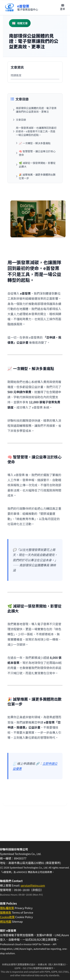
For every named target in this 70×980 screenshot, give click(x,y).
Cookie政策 (7, 917)
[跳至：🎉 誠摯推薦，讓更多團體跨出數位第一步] (36, 176)
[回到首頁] (21, 8)
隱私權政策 (7, 908)
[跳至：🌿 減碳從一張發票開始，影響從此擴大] (36, 165)
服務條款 (6, 912)
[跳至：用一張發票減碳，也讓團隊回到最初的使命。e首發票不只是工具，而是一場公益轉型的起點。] (35, 131)
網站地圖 (6, 921)
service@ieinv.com (33, 885)
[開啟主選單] (63, 7)
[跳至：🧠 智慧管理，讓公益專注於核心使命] (36, 153)
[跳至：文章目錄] (35, 120)
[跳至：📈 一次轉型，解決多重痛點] (36, 143)
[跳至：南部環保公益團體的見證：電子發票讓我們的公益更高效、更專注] (35, 110)
